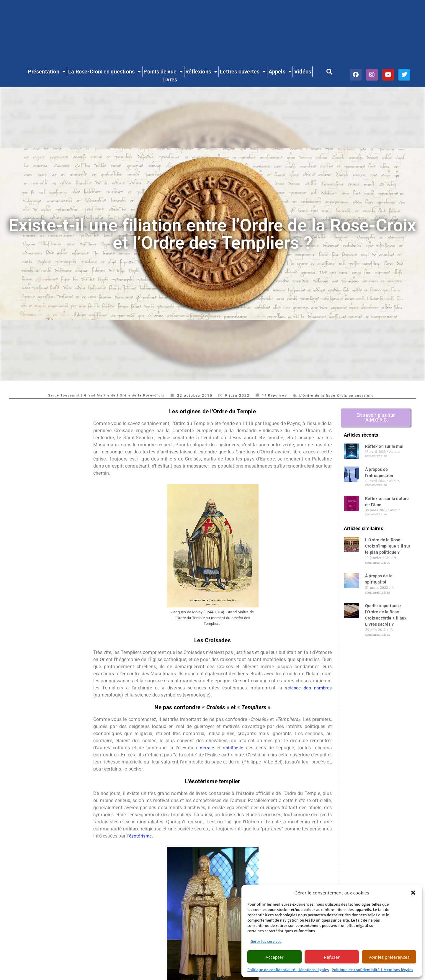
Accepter (274, 957)
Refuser (332, 957)
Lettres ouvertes (243, 72)
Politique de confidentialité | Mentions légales (288, 970)
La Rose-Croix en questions (104, 72)
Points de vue (163, 72)
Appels (280, 72)
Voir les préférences (389, 957)
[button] (413, 893)
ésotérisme (141, 836)
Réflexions (201, 72)
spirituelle (233, 748)
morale (207, 748)
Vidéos (303, 72)
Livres (170, 80)
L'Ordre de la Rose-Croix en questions (343, 396)
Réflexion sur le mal (384, 446)
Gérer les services (266, 942)
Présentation (47, 72)
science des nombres (308, 688)
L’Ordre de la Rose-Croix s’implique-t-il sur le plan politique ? (388, 546)
